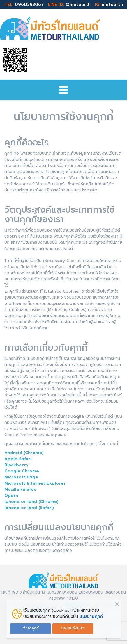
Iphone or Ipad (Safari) (29, 508)
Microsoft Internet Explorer (35, 483)
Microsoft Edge (21, 477)
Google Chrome (22, 471)
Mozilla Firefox (20, 489)
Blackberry (16, 465)
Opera (11, 496)
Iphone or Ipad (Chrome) (31, 502)
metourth (112, 5)
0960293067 (29, 5)
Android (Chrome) (24, 453)
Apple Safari (18, 459)
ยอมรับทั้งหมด (73, 628)
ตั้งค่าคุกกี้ (31, 628)
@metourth (78, 5)
